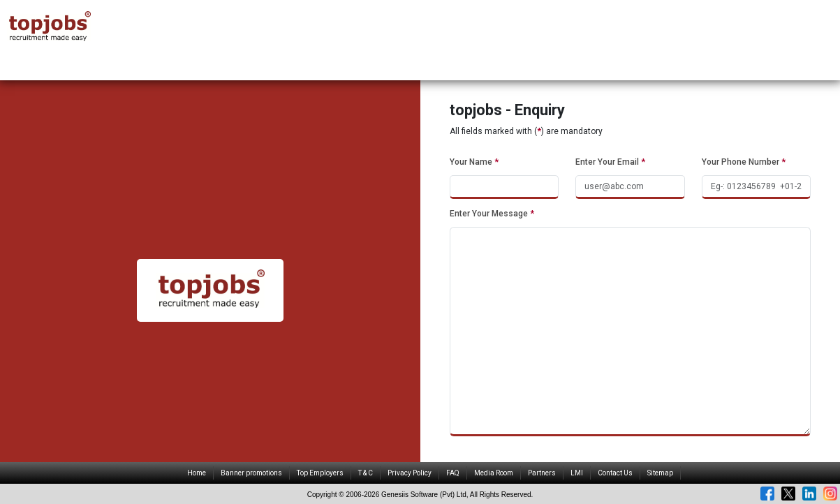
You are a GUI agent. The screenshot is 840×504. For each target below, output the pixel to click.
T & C (366, 473)
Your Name (474, 162)
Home (197, 473)
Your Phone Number (744, 162)
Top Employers (320, 473)
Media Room (494, 473)
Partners (542, 473)
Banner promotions (251, 473)
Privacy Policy (410, 473)
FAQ (453, 473)
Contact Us (615, 473)
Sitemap (660, 473)
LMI (577, 473)
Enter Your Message (492, 214)
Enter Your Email (610, 162)
